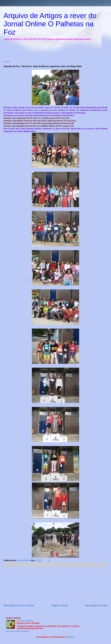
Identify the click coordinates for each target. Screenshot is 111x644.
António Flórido (26, 621)
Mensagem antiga (96, 605)
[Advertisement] (45, 51)
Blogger (71, 637)
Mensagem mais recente (19, 605)
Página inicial (60, 605)
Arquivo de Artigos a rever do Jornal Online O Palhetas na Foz (50, 24)
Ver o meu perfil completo (17, 631)
